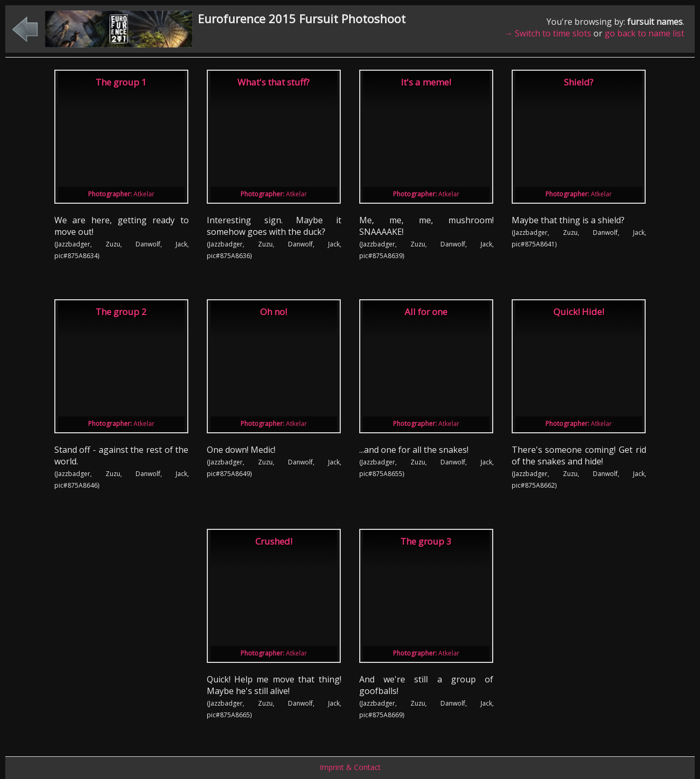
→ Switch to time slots (548, 33)
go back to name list (644, 33)
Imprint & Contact (350, 767)
